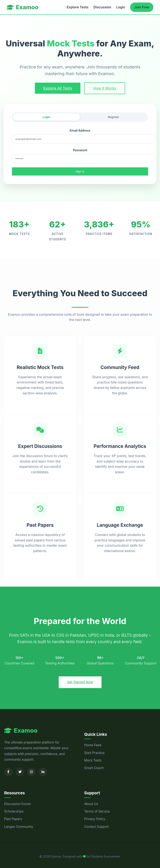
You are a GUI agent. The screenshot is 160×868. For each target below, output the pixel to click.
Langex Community (19, 827)
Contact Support (97, 827)
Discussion (102, 7)
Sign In (80, 171)
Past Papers (13, 819)
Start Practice (94, 753)
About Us (91, 804)
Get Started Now (80, 682)
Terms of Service (97, 811)
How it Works (105, 88)
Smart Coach (94, 768)
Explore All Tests (58, 88)
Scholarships (14, 811)
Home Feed (93, 745)
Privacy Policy (95, 819)
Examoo (23, 7)
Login (121, 7)
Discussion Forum (18, 804)
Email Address (80, 130)
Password (80, 150)
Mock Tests (93, 760)
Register (114, 117)
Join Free (142, 7)
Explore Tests (77, 7)
